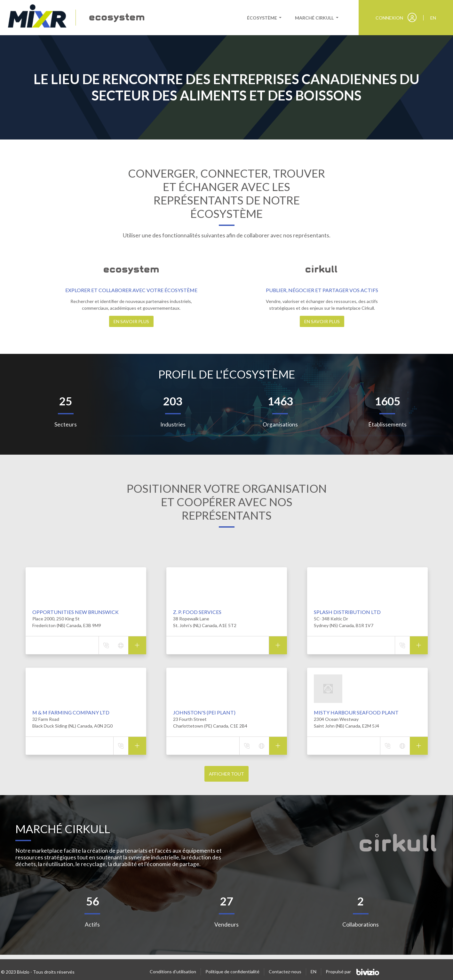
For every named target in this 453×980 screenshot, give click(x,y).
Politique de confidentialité (232, 972)
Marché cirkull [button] (315, 18)
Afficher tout (226, 774)
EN (314, 972)
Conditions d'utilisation (173, 972)
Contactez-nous (285, 972)
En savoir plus (131, 321)
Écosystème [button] (262, 18)
